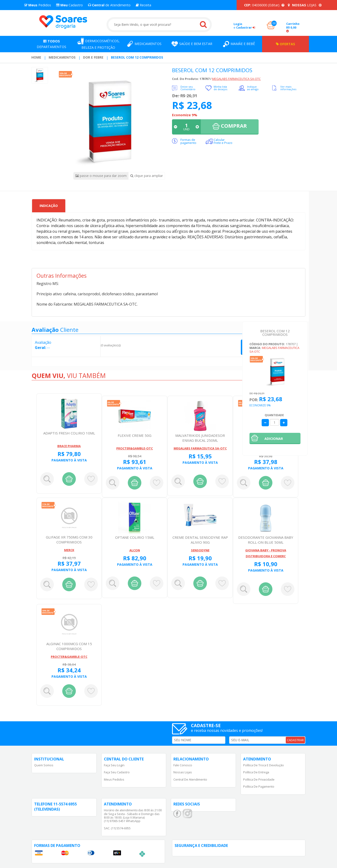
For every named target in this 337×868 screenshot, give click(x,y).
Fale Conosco (183, 765)
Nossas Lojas (183, 772)
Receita (143, 5)
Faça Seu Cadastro (117, 772)
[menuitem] (36, 57)
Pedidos (38, 5)
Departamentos (51, 44)
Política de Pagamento (259, 786)
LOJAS (305, 5)
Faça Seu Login (114, 765)
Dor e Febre (93, 57)
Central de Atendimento (190, 779)
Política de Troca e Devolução (264, 765)
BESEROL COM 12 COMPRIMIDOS (137, 57)
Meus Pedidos (114, 779)
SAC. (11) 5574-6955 (117, 828)
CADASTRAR (295, 740)
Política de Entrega (256, 772)
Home (36, 57)
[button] (275, 438)
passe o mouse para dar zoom (101, 176)
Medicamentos (62, 57)
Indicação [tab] (49, 206)
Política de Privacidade (259, 779)
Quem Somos (44, 765)
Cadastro (70, 5)
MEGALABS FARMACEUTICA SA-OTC (236, 79)
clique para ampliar (147, 176)
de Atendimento (109, 5)
